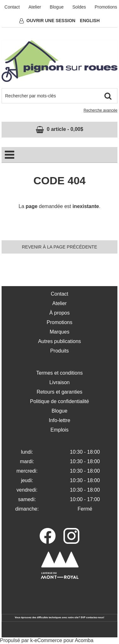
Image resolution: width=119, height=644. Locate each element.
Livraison (59, 382)
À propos (59, 313)
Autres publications (60, 341)
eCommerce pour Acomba (64, 640)
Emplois (60, 430)
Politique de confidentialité (60, 401)
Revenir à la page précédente (60, 247)
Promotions (106, 7)
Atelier (35, 7)
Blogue (57, 7)
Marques (59, 332)
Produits (60, 351)
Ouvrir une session (51, 21)
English (90, 21)
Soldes (79, 7)
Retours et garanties (59, 392)
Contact (12, 7)
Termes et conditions (60, 373)
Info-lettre (60, 420)
